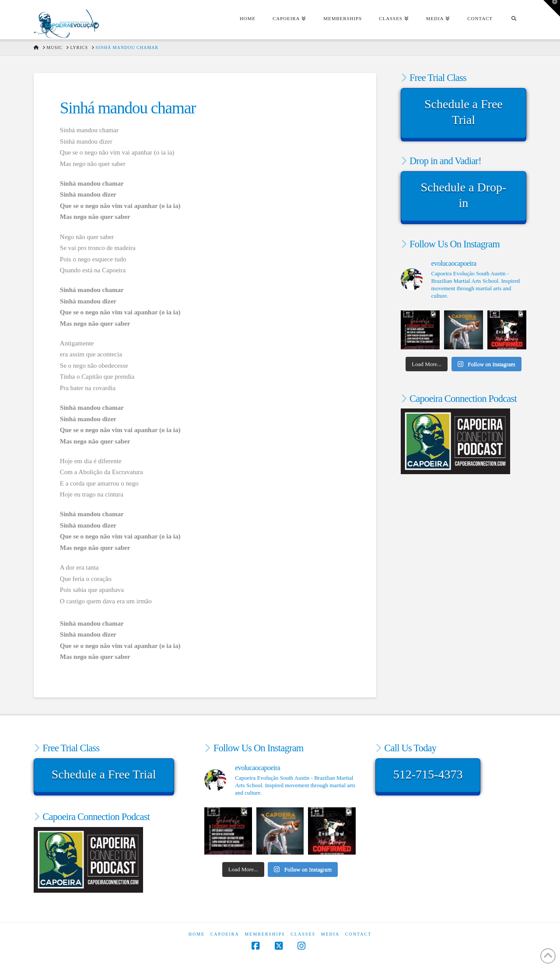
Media (331, 934)
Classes (303, 934)
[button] (552, 8)
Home (197, 934)
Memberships (265, 934)
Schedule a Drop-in (463, 195)
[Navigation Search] (514, 20)
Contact (358, 934)
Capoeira (225, 934)
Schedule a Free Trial (464, 112)
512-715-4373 (428, 774)
